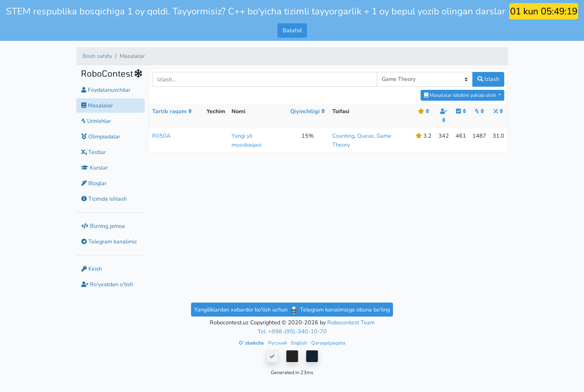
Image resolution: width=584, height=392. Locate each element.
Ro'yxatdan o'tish (107, 284)
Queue (366, 136)
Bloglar (94, 183)
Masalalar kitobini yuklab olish (461, 95)
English (300, 343)
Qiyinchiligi (308, 111)
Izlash (488, 79)
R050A (161, 136)
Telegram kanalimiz (109, 241)
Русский (278, 343)
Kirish (92, 269)
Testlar (94, 152)
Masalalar (97, 105)
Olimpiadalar (101, 136)
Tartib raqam (172, 111)
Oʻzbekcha (252, 343)
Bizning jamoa (103, 226)
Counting (343, 136)
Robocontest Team (351, 322)
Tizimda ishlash (104, 199)
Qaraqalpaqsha (328, 343)
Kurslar (95, 168)
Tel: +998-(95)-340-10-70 (292, 331)
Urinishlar (96, 121)
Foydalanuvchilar (106, 90)
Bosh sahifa (97, 56)
